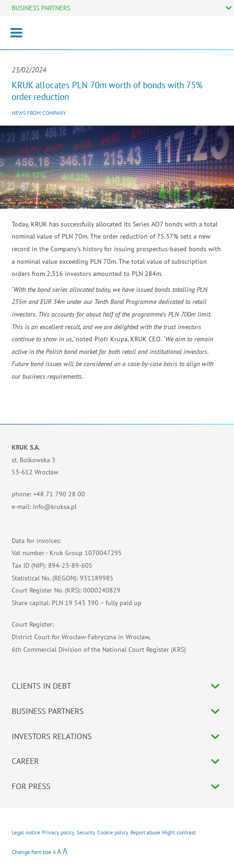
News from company (39, 113)
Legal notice (26, 832)
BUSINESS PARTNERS (41, 8)
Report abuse (145, 832)
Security (86, 832)
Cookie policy (113, 832)
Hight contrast (179, 832)
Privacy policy (58, 832)
